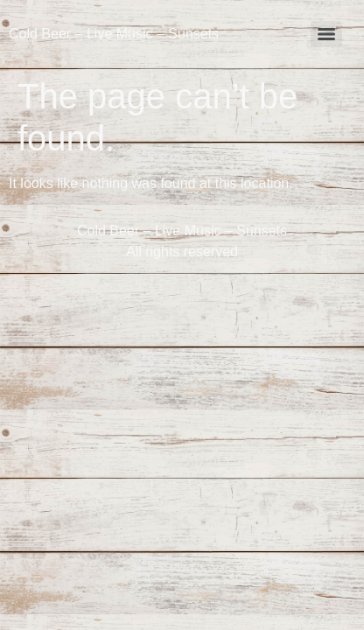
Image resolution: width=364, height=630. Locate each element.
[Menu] (326, 34)
